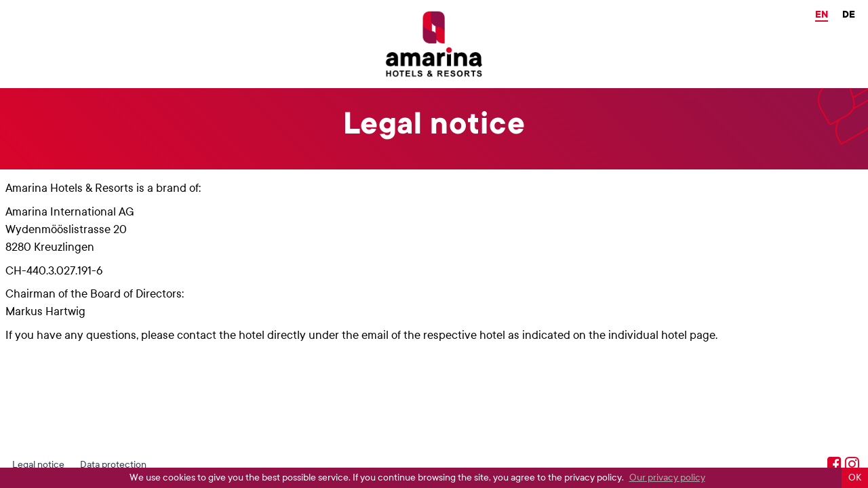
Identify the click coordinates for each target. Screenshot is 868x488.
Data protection (113, 465)
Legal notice (38, 465)
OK (855, 477)
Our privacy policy (667, 477)
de (849, 14)
